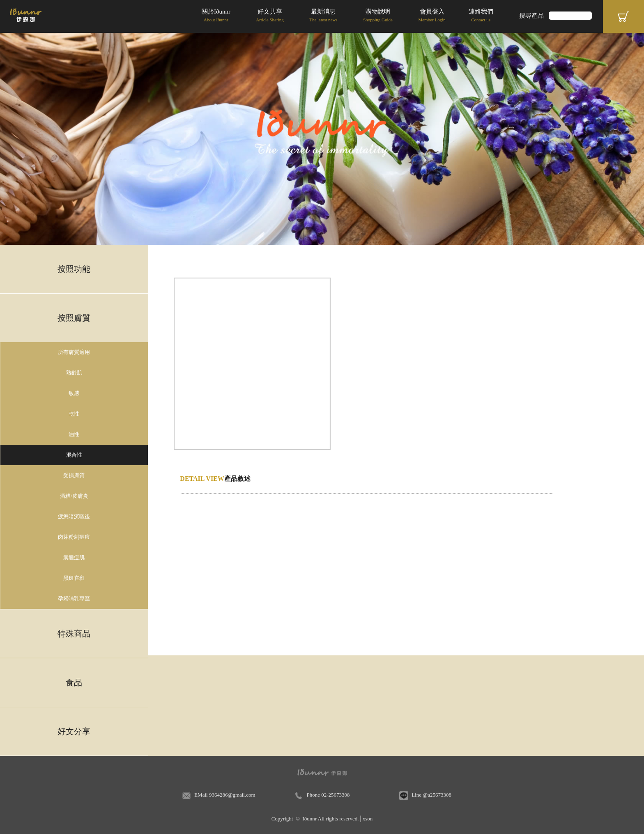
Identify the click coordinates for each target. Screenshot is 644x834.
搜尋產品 (531, 16)
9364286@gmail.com (232, 795)
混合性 (74, 455)
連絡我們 (481, 16)
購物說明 (378, 16)
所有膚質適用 (74, 352)
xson (368, 819)
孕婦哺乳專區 (74, 599)
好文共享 (270, 16)
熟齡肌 (74, 373)
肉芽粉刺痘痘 (74, 537)
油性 (74, 434)
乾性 (74, 414)
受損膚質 (74, 475)
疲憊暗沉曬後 (74, 516)
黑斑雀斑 (74, 578)
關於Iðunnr (216, 16)
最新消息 (323, 16)
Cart (623, 16)
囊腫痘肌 (74, 557)
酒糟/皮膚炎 (74, 496)
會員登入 (432, 16)
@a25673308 (437, 795)
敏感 (74, 393)
